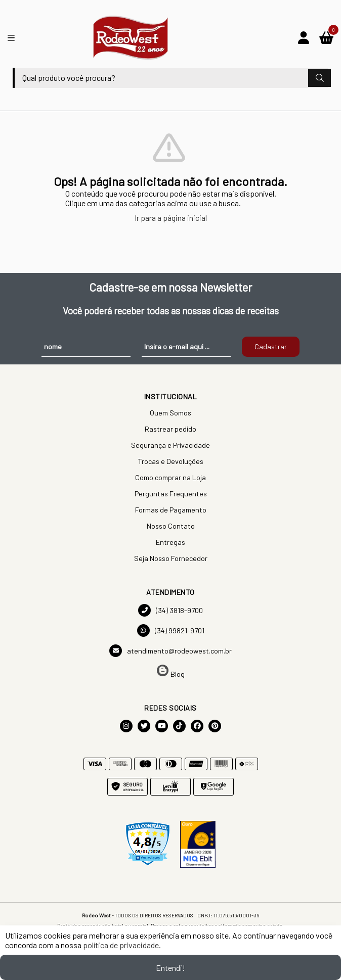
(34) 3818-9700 (170, 610)
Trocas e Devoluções (170, 461)
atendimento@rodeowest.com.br (170, 651)
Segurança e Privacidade (170, 445)
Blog (171, 671)
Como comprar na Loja (170, 477)
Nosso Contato (171, 526)
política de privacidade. (122, 945)
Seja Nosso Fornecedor (171, 558)
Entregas (170, 542)
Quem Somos (170, 413)
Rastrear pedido (170, 429)
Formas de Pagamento (171, 510)
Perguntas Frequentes (171, 494)
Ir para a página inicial (171, 218)
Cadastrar (271, 346)
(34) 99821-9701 (171, 631)
